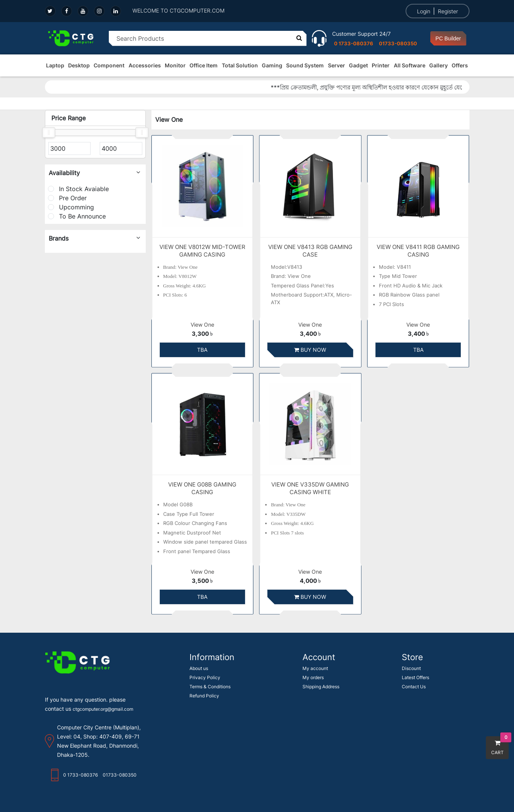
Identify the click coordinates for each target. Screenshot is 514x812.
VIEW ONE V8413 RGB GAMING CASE (310, 251)
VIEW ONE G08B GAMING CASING (202, 488)
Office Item (204, 65)
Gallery (438, 65)
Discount (411, 668)
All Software (410, 65)
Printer (381, 65)
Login (424, 11)
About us (199, 668)
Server (337, 65)
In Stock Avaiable (78, 189)
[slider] (49, 132)
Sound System (305, 65)
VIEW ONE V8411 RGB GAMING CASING (418, 251)
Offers (460, 65)
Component (109, 65)
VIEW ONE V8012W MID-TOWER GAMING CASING (202, 251)
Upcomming (71, 207)
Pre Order (67, 198)
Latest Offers (415, 677)
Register (448, 11)
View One (202, 325)
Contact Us (414, 687)
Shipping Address (321, 687)
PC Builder (448, 38)
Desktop (79, 65)
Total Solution (240, 65)
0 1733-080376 (354, 43)
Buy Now (310, 350)
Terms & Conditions (210, 687)
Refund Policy (204, 696)
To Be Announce (77, 216)
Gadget (358, 65)
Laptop (55, 65)
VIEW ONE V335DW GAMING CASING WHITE (310, 488)
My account (315, 668)
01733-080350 (398, 43)
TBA (202, 350)
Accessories (145, 65)
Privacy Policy (205, 677)
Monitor (175, 65)
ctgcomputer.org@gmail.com (103, 709)
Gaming (272, 65)
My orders (313, 677)
